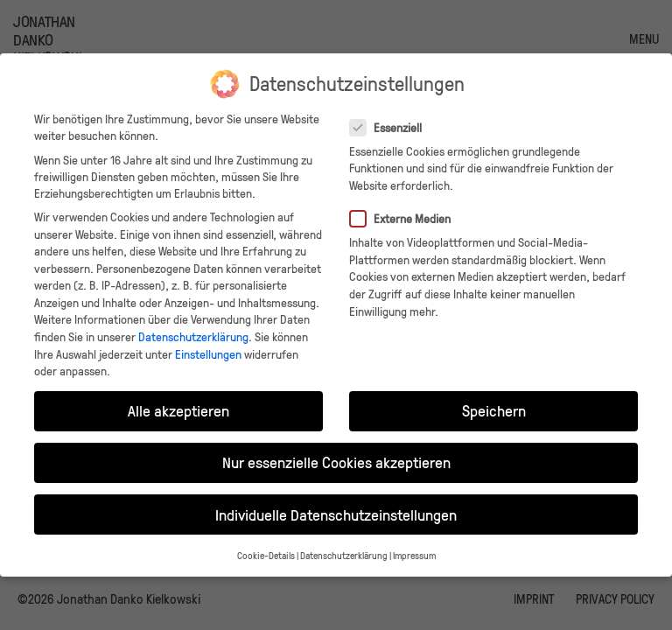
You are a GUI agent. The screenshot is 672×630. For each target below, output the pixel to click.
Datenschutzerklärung (193, 336)
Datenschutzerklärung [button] (344, 556)
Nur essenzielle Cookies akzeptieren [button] (336, 462)
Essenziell (391, 127)
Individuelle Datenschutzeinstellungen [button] (336, 514)
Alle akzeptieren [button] (178, 410)
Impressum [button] (414, 556)
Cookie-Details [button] (266, 556)
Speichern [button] (494, 410)
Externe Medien (406, 218)
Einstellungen (208, 354)
